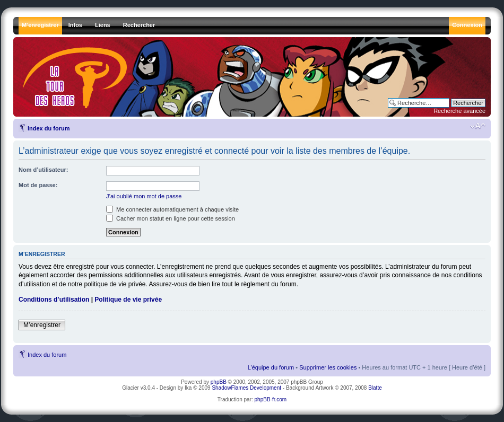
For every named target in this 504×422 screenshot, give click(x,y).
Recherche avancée (459, 111)
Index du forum (49, 128)
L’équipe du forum (271, 367)
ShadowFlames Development (246, 388)
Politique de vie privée (128, 300)
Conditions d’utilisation (54, 300)
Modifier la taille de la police (478, 126)
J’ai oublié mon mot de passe (144, 196)
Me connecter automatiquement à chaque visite (172, 209)
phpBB (219, 382)
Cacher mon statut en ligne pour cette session (171, 218)
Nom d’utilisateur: (44, 170)
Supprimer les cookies (328, 367)
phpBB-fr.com (271, 399)
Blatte (375, 388)
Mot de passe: (38, 185)
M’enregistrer (42, 325)
